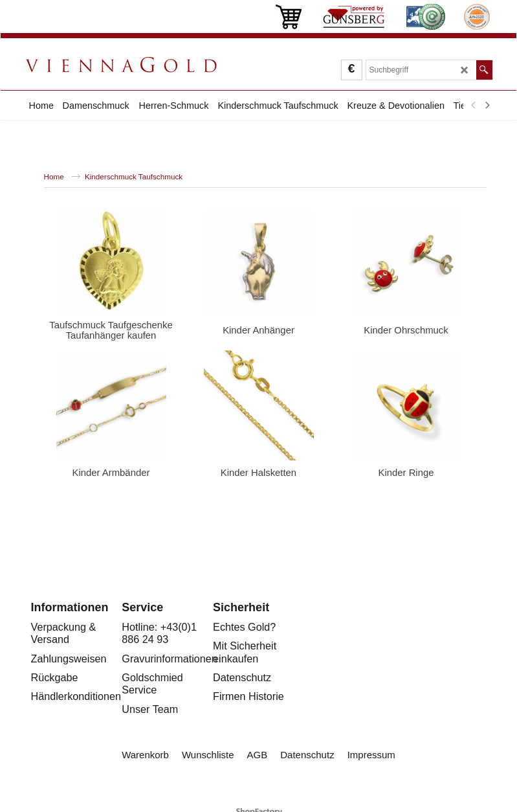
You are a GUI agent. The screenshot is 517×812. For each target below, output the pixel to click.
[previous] (474, 106)
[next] (487, 106)
